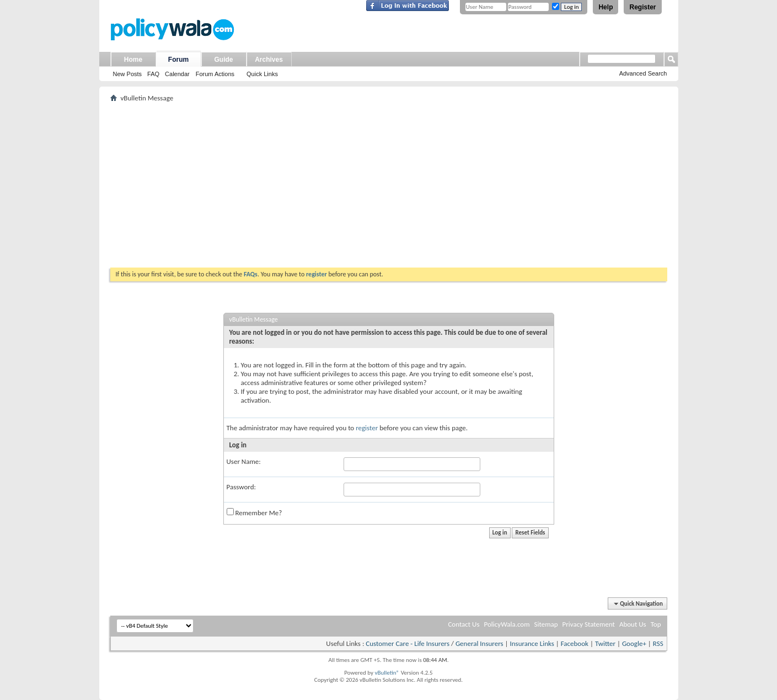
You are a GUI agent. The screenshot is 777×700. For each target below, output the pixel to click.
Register (642, 7)
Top (656, 624)
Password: (241, 487)
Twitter (605, 643)
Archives (269, 60)
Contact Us (463, 624)
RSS (658, 643)
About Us (633, 624)
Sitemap (546, 624)
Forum (178, 60)
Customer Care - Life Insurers (408, 643)
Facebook (575, 643)
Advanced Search (643, 73)
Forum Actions (215, 74)
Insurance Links (532, 643)
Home (133, 60)
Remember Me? (254, 512)
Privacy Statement (589, 624)
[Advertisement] (389, 185)
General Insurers (479, 643)
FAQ (153, 74)
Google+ (634, 643)
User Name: (244, 461)
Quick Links (262, 74)
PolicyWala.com (507, 624)
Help (605, 7)
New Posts (128, 74)
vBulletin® (387, 673)
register (367, 428)
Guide (223, 60)
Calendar (177, 74)
